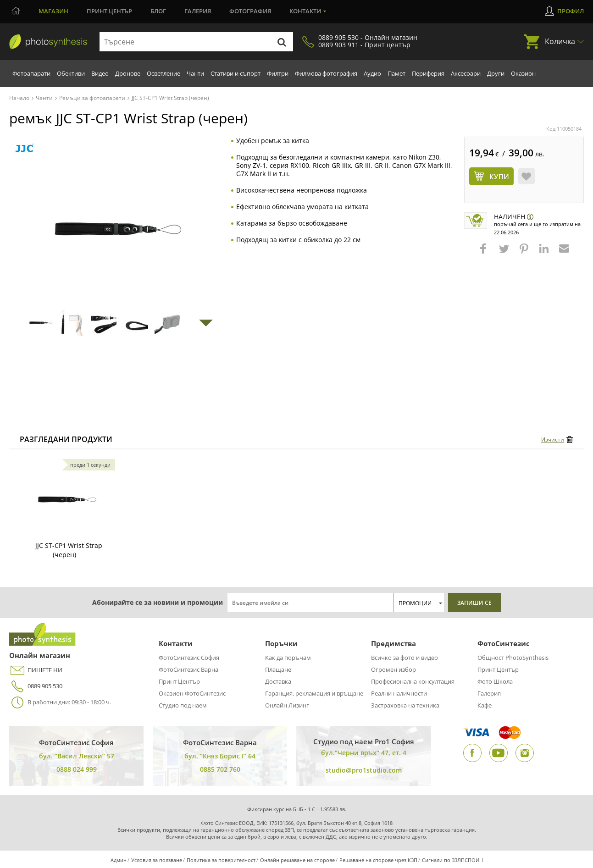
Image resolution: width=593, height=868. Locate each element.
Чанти (195, 73)
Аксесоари (466, 73)
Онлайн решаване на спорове (297, 860)
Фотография (250, 11)
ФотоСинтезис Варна (188, 669)
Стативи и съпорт (236, 73)
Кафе (485, 705)
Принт (109, 11)
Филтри (278, 73)
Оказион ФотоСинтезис (192, 693)
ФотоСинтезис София (189, 658)
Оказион (523, 73)
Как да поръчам (288, 658)
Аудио (372, 73)
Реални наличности (399, 693)
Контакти (305, 11)
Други (496, 73)
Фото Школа (495, 681)
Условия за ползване (157, 860)
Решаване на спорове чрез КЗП (378, 860)
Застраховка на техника (405, 705)
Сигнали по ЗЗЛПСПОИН (452, 860)
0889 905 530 (36, 686)
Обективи (71, 73)
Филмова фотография (326, 73)
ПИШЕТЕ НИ (36, 670)
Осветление (163, 73)
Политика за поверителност (221, 860)
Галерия (198, 11)
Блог (158, 11)
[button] (484, 253)
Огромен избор (393, 669)
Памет (396, 73)
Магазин (53, 11)
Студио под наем (183, 705)
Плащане (278, 669)
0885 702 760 (220, 769)
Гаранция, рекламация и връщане (314, 693)
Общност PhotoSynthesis (513, 658)
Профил (571, 11)
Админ (119, 860)
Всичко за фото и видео (405, 658)
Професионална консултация (413, 681)
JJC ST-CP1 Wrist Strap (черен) (69, 550)
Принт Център (179, 681)
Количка (560, 41)
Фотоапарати (31, 73)
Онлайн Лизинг (287, 705)
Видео (100, 73)
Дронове (128, 73)
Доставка (278, 681)
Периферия (428, 73)
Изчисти (553, 440)
